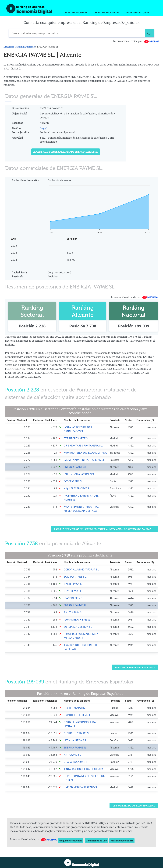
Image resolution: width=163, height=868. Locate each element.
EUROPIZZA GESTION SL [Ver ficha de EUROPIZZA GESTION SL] (78, 627)
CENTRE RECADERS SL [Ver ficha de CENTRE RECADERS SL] (77, 733)
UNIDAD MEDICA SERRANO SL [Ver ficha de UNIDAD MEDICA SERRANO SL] (81, 787)
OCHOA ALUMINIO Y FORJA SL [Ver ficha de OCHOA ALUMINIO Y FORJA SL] (81, 570)
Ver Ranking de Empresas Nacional (134, 806)
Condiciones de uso (96, 841)
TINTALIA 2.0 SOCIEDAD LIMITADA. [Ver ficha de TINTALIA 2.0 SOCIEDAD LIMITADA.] (84, 769)
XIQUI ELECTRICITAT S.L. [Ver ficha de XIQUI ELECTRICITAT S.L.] (78, 488)
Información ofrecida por (136, 41)
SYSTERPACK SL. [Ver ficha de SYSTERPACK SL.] (74, 584)
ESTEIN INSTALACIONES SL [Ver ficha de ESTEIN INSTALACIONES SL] (80, 474)
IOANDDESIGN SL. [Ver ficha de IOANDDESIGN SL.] (74, 598)
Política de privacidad (122, 841)
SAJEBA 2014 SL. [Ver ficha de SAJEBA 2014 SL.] (74, 612)
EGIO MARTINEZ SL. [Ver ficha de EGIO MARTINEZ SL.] (75, 577)
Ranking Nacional (76, 12)
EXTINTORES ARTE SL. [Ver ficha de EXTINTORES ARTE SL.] (77, 438)
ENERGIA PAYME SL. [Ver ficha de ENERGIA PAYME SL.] (75, 467)
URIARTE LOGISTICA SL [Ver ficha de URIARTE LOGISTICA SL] (77, 715)
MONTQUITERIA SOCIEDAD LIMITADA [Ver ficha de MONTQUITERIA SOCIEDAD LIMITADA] (85, 453)
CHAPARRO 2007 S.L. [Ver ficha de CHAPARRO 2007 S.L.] (76, 762)
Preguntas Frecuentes (70, 841)
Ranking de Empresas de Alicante (135, 667)
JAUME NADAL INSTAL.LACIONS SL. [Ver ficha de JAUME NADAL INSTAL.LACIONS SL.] (85, 460)
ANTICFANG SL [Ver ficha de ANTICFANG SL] (72, 755)
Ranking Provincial (107, 12)
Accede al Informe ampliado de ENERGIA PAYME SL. (66, 152)
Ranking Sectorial (138, 12)
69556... (45, 128)
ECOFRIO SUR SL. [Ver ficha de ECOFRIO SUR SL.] (74, 481)
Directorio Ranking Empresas (19, 47)
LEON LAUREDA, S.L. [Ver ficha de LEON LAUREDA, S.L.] (76, 740)
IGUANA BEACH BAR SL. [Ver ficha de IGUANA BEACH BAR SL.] (77, 620)
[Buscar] (150, 33)
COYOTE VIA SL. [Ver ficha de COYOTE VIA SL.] (73, 591)
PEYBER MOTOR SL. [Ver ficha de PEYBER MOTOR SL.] (75, 708)
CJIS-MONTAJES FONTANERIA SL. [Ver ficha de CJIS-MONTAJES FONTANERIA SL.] (83, 446)
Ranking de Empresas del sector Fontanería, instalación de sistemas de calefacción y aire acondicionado (106, 529)
